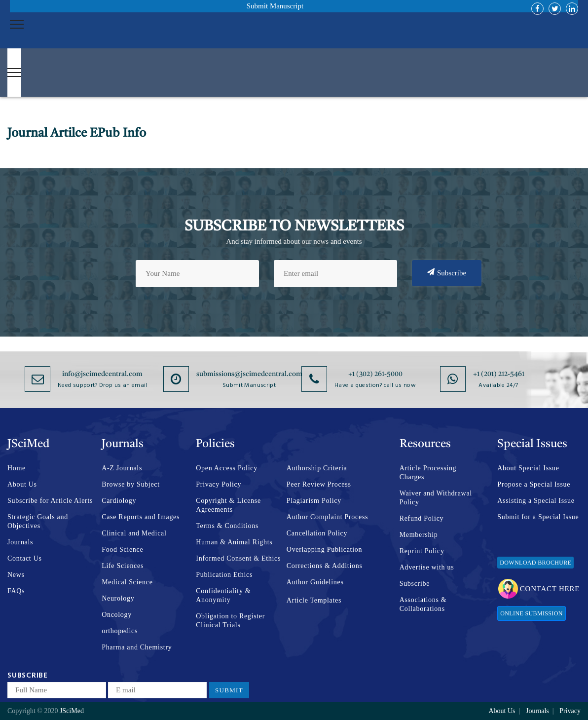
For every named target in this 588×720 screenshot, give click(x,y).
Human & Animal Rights (234, 542)
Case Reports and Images (141, 517)
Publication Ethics (224, 575)
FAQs (16, 591)
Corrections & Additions (325, 566)
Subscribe (447, 272)
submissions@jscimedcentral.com (249, 374)
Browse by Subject (131, 484)
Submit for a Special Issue (538, 517)
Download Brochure (535, 563)
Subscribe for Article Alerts (50, 501)
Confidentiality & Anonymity (223, 595)
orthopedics (120, 631)
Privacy (570, 711)
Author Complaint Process (327, 517)
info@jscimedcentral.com (102, 374)
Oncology (117, 615)
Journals (20, 542)
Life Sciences (123, 566)
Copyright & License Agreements (228, 505)
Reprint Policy (422, 551)
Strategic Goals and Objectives (38, 521)
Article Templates (314, 600)
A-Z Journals (122, 468)
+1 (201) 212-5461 (499, 374)
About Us (22, 484)
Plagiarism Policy (314, 501)
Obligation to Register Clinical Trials (230, 621)
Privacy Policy (219, 484)
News (16, 575)
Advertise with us (427, 567)
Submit (229, 690)
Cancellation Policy (317, 533)
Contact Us (25, 558)
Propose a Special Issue (534, 484)
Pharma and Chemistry (137, 647)
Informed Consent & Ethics (238, 558)
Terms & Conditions (227, 526)
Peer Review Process (319, 484)
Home (17, 468)
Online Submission (531, 613)
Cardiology (119, 501)
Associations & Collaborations (423, 604)
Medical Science (127, 582)
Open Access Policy (227, 468)
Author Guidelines (315, 582)
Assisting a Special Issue (536, 501)
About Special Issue (528, 468)
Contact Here (539, 589)
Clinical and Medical (134, 533)
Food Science (122, 549)
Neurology (118, 598)
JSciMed (72, 711)
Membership (419, 535)
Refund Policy (422, 518)
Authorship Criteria (317, 468)
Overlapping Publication (324, 549)
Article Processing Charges (428, 473)
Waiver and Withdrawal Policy (436, 498)
